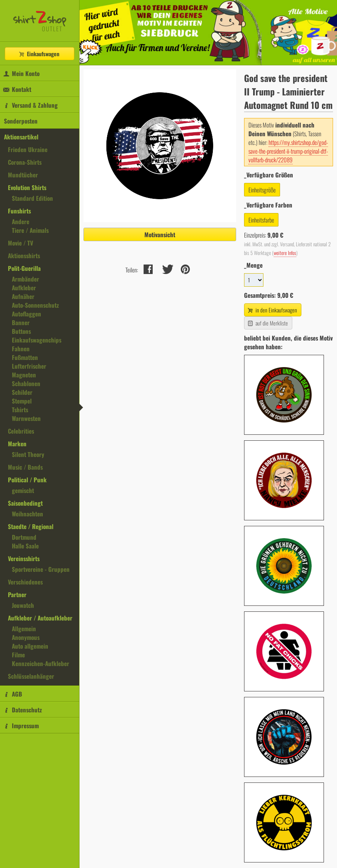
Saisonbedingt (25, 503)
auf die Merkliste (267, 323)
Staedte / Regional (31, 526)
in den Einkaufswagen (272, 310)
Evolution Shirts (27, 187)
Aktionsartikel (21, 137)
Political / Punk (27, 480)
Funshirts (19, 211)
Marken (17, 444)
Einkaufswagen (39, 54)
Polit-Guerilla (24, 268)
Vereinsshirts (24, 558)
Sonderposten (21, 121)
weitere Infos (285, 253)
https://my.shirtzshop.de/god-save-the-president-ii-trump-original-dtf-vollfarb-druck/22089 (288, 151)
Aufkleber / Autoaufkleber (40, 618)
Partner (17, 594)
